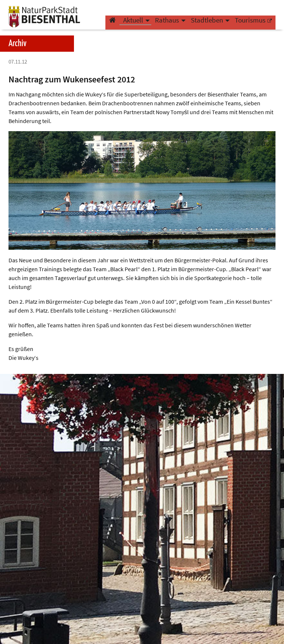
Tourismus (250, 24)
